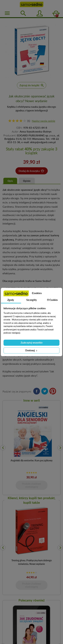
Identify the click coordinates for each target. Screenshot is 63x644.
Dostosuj (32, 350)
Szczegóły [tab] (32, 300)
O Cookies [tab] (52, 300)
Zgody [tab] (11, 300)
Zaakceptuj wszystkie (32, 343)
